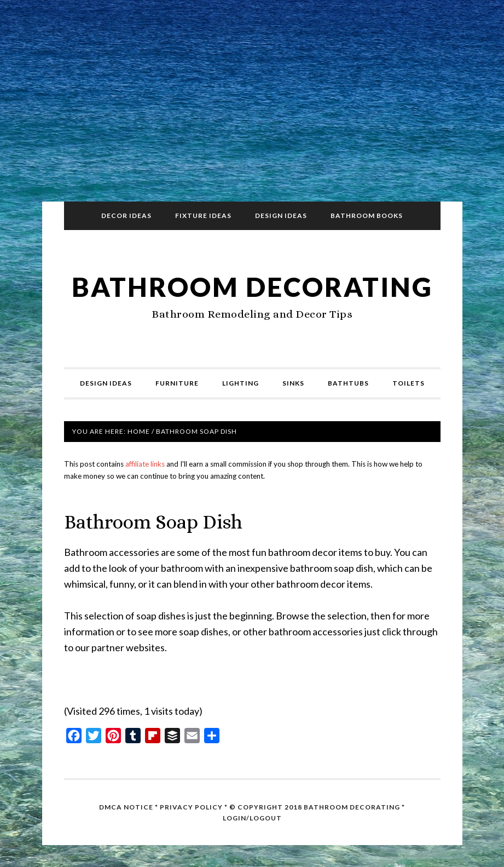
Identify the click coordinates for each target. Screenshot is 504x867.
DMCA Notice (126, 807)
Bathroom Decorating (252, 287)
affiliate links (145, 464)
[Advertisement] (252, 105)
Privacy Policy (191, 807)
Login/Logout (252, 818)
